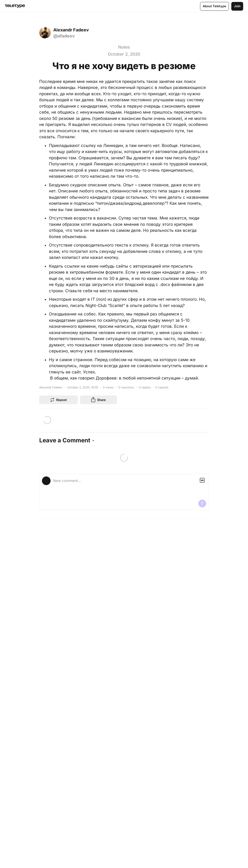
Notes (124, 47)
